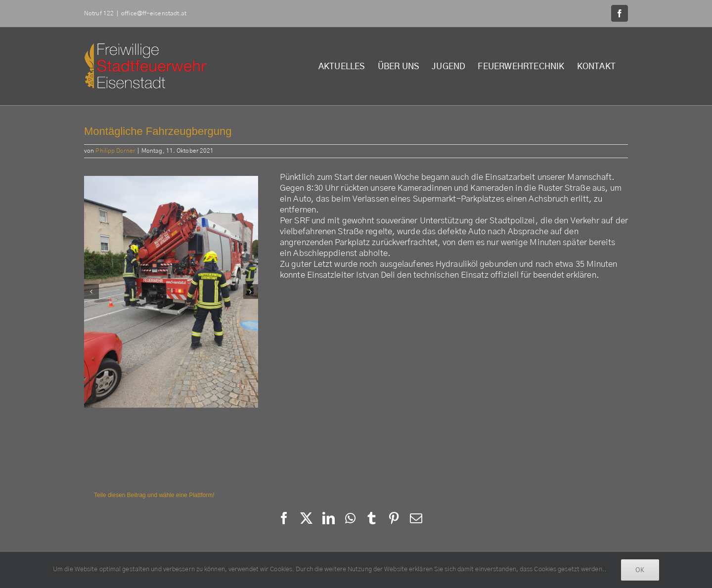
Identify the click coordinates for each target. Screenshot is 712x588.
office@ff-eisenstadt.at (154, 13)
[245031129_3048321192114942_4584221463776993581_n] (171, 292)
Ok (640, 570)
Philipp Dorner (115, 151)
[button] (91, 292)
